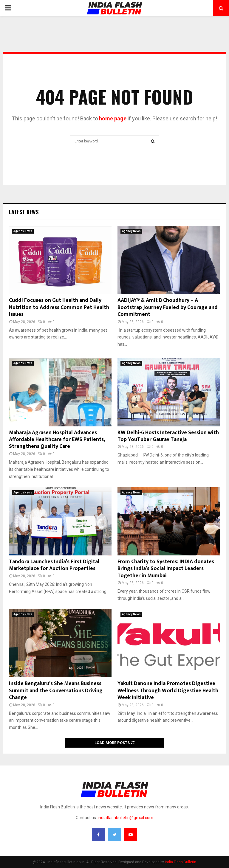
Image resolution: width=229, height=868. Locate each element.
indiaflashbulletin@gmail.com (126, 818)
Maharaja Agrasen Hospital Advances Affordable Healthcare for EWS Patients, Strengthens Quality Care (57, 440)
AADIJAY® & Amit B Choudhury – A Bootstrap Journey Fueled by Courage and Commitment (168, 307)
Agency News (23, 231)
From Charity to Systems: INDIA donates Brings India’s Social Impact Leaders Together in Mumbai (166, 569)
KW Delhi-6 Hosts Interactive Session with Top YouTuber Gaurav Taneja (168, 436)
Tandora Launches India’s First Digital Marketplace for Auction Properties (54, 565)
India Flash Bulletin (181, 862)
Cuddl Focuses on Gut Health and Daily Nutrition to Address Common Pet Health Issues (59, 307)
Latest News (24, 212)
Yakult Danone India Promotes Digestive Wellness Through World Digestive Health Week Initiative (168, 691)
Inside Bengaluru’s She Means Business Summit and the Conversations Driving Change (56, 691)
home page (113, 118)
